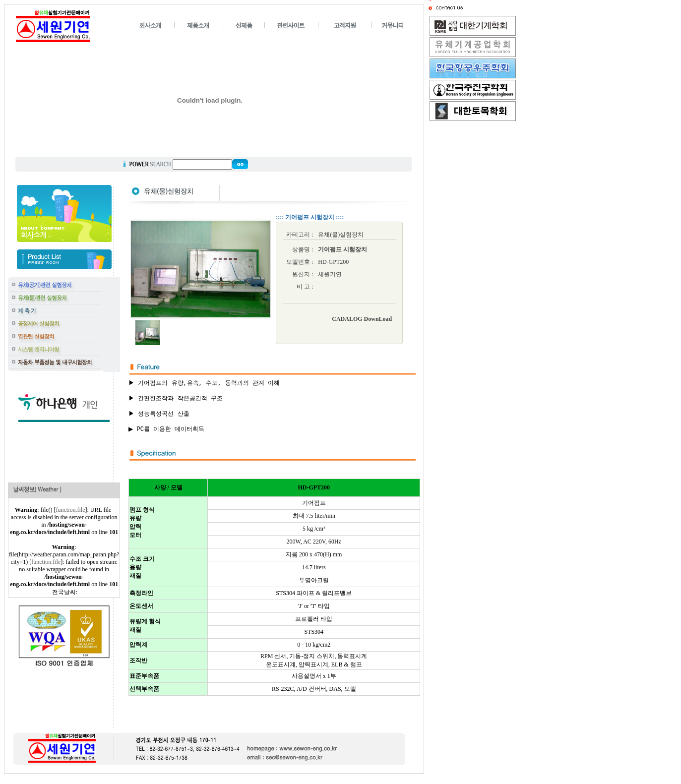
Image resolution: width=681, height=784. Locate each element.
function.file (71, 510)
